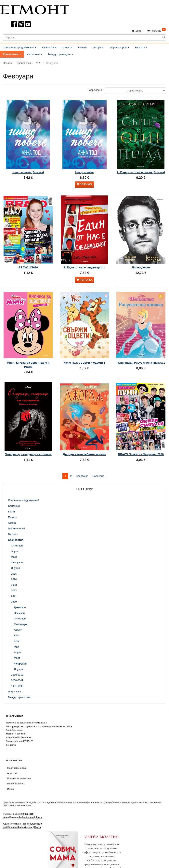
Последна (98, 461)
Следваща (82, 461)
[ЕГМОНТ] (35, 9)
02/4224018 (27, 798)
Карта (39, 802)
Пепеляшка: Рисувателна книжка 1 (141, 349)
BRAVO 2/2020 (28, 257)
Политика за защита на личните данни (27, 707)
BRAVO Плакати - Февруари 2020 (141, 436)
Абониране (84, 863)
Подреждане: (95, 90)
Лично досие (141, 257)
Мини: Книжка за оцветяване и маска (28, 349)
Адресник (12, 758)
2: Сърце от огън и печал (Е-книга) (141, 168)
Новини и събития (16, 718)
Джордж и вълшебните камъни (84, 434)
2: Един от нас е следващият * (85, 257)
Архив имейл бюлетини (19, 722)
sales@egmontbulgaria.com (18, 802)
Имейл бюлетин (16, 768)
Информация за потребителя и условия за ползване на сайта (39, 711)
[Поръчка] (156, 31)
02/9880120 (36, 809)
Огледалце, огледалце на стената (28, 436)
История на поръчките (19, 763)
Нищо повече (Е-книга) (28, 166)
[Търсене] (164, 37)
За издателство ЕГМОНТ (19, 726)
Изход (11, 774)
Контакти (11, 729)
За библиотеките (15, 715)
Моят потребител (16, 753)
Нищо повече (84, 166)
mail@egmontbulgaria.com (18, 812)
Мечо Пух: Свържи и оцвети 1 (85, 347)
